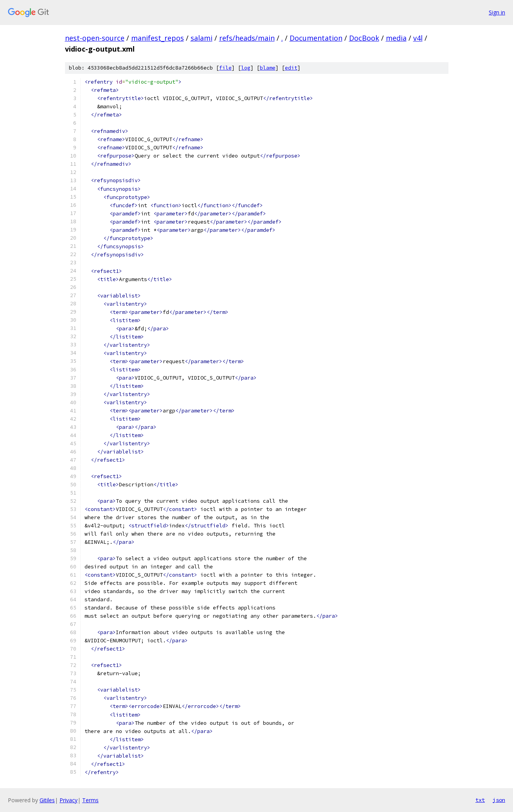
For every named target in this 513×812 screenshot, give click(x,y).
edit (291, 68)
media (396, 38)
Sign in (497, 12)
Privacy (68, 800)
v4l (418, 38)
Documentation (316, 38)
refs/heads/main (247, 38)
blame (268, 68)
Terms (90, 800)
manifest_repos (157, 38)
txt (480, 800)
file (225, 68)
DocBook (364, 38)
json (499, 800)
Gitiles (47, 800)
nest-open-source (95, 38)
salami (202, 38)
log (246, 68)
